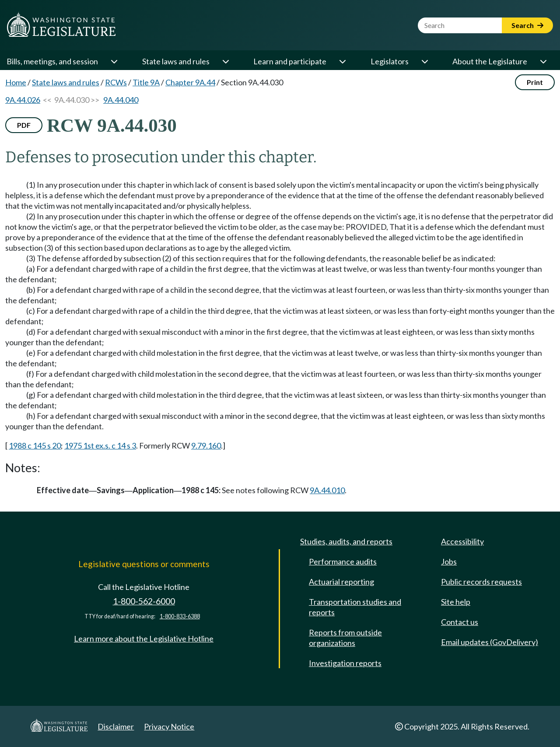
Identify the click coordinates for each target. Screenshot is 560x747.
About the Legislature (490, 61)
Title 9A (146, 82)
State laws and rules (176, 61)
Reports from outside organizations (345, 638)
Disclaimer (116, 726)
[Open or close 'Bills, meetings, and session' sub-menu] (114, 61)
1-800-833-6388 (180, 616)
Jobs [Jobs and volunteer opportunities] (449, 561)
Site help (456, 602)
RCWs (116, 82)
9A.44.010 (327, 490)
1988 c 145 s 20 (35, 445)
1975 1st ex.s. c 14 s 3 (100, 445)
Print (535, 82)
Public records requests (481, 582)
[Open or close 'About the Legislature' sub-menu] (543, 61)
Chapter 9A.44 (190, 82)
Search (527, 25)
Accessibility (462, 541)
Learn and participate (290, 61)
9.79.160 (206, 445)
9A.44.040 (121, 100)
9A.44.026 (23, 100)
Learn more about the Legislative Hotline (144, 638)
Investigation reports (345, 663)
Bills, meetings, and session (52, 61)
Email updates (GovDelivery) (490, 642)
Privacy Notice (169, 726)
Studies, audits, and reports (346, 541)
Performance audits (343, 561)
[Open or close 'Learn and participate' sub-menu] (342, 61)
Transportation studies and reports (355, 607)
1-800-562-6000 (144, 601)
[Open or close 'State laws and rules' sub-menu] (225, 61)
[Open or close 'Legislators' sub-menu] (424, 61)
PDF (24, 125)
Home (16, 82)
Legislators (390, 61)
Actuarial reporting (341, 582)
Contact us (460, 622)
